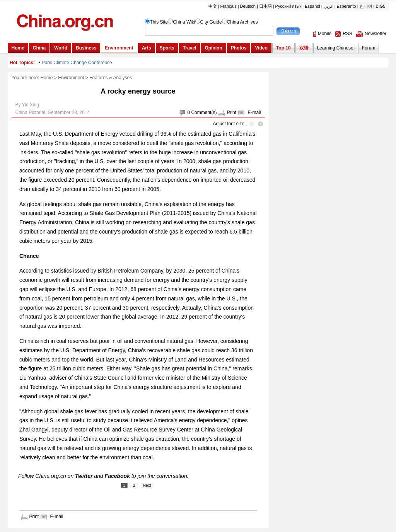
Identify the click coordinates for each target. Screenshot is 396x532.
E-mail (254, 113)
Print (231, 113)
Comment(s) (204, 113)
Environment (71, 78)
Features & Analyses (111, 78)
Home (46, 78)
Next (147, 485)
